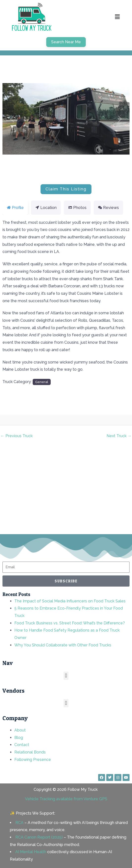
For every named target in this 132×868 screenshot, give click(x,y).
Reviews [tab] (108, 208)
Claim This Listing (66, 189)
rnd (23, 420)
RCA (19, 823)
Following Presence (33, 760)
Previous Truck (17, 436)
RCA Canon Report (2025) (39, 837)
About (20, 730)
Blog (19, 738)
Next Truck (119, 436)
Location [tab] (46, 208)
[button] (117, 17)
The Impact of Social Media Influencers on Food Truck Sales (70, 601)
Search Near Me (66, 42)
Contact (22, 745)
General (42, 382)
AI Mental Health (31, 852)
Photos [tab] (77, 208)
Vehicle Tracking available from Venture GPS (66, 799)
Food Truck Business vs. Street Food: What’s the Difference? (70, 623)
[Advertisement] (66, 490)
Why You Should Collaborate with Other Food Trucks (63, 645)
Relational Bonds (30, 752)
